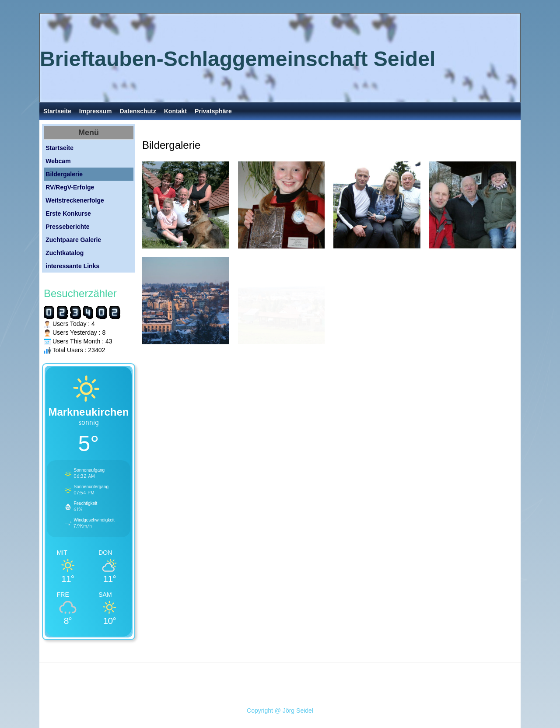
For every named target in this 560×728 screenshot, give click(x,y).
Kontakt (175, 111)
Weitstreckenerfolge (75, 200)
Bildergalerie (64, 174)
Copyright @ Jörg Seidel (280, 710)
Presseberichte (67, 227)
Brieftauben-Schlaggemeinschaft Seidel (238, 59)
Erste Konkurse (68, 213)
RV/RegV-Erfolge (70, 187)
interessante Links (72, 266)
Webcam (58, 161)
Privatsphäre (213, 111)
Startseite (57, 111)
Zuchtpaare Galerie (73, 240)
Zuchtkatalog (65, 253)
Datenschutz (138, 111)
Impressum (96, 111)
